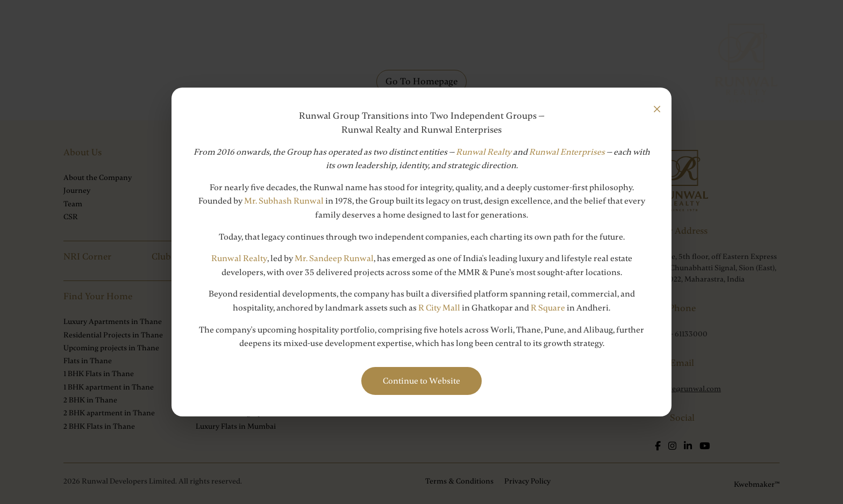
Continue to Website (421, 381)
